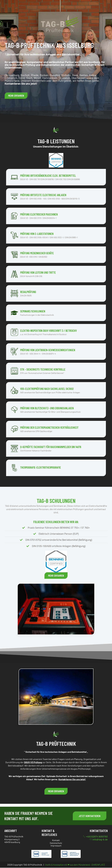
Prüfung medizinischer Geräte (37, 253)
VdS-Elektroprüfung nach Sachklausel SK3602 (47, 389)
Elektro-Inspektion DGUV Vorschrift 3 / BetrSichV (48, 331)
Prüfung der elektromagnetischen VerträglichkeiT (49, 427)
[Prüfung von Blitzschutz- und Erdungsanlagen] (14, 410)
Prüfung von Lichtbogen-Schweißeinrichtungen (48, 350)
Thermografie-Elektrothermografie (41, 467)
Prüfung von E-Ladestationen (37, 234)
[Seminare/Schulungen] (14, 313)
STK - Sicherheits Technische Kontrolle (43, 369)
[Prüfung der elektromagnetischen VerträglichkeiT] (14, 429)
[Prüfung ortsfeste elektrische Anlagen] (14, 197)
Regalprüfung (28, 292)
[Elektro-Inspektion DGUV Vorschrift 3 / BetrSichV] (14, 332)
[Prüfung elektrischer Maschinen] (14, 216)
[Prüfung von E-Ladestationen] (14, 235)
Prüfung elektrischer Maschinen (39, 214)
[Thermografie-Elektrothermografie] (14, 468)
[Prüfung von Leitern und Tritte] (14, 274)
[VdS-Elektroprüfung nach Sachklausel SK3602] (14, 390)
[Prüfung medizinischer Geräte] (14, 255)
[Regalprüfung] (14, 293)
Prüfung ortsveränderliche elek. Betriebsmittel (48, 176)
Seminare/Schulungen (33, 311)
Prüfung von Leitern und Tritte (38, 272)
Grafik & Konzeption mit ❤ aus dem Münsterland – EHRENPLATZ (75, 865)
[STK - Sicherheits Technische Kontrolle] (14, 371)
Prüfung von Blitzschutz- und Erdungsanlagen (47, 408)
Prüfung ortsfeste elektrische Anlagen (43, 195)
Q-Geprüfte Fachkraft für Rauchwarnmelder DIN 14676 (51, 447)
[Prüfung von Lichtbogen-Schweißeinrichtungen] (14, 352)
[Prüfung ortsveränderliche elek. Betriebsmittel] (14, 177)
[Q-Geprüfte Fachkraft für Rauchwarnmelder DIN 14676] (14, 448)
